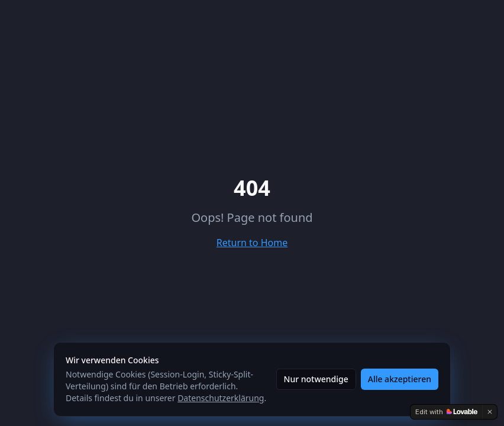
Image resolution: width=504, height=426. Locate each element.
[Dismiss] (490, 412)
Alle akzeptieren (400, 379)
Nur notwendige (316, 379)
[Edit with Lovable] (446, 412)
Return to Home (252, 243)
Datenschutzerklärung (221, 398)
